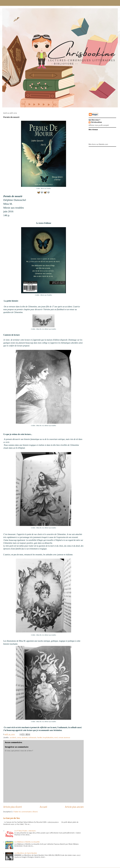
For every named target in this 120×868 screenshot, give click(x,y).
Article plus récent (13, 807)
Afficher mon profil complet (99, 125)
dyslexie (25, 738)
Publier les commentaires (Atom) (26, 812)
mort (56, 738)
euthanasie (32, 738)
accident (13, 738)
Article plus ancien (74, 807)
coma (19, 738)
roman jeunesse (64, 738)
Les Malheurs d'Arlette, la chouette (27, 842)
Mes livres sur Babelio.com (98, 144)
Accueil (43, 807)
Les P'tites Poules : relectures (25, 831)
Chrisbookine (96, 122)
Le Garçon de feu (12, 818)
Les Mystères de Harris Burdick (26, 853)
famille (40, 738)
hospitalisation (48, 738)
